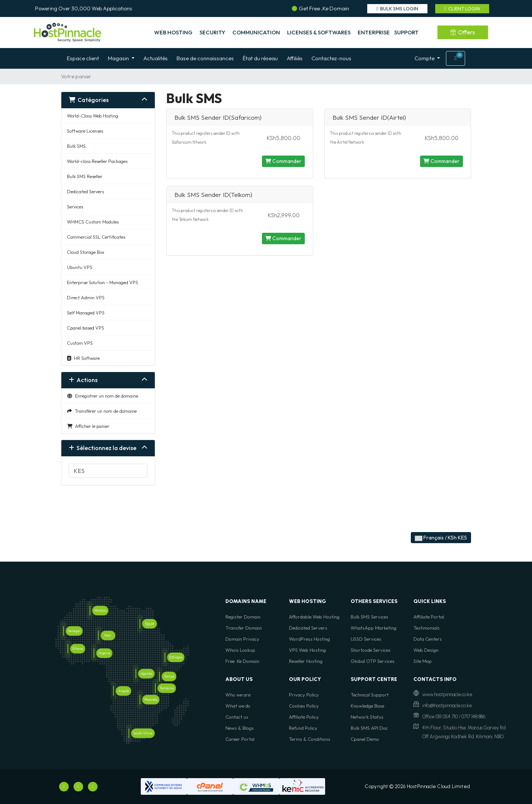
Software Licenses (85, 131)
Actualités (156, 58)
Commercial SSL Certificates (96, 237)
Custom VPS (80, 343)
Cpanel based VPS (86, 328)
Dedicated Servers (85, 191)
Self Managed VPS (86, 313)
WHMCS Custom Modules (93, 222)
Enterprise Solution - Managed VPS (103, 282)
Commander (283, 161)
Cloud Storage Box (86, 252)
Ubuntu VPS (80, 267)
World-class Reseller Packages (97, 161)
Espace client (83, 58)
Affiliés (295, 58)
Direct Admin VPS (86, 297)
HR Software (83, 358)
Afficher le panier (88, 426)
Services (75, 207)
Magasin (119, 58)
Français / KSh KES (441, 538)
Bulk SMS (76, 146)
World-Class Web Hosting (93, 116)
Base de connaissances (205, 58)
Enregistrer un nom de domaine (103, 396)
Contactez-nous (331, 58)
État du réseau (260, 58)
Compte (425, 58)
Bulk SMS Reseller (85, 176)
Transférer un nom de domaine (102, 411)
